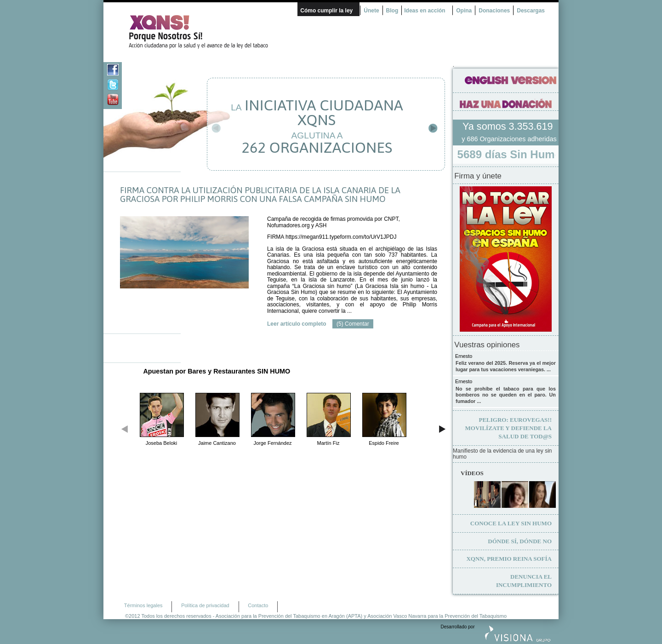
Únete (371, 11)
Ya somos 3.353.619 (509, 126)
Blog (392, 11)
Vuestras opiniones (487, 345)
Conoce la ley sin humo (511, 523)
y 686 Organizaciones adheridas (509, 139)
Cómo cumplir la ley (326, 11)
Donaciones (494, 11)
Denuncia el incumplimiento (524, 581)
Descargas (531, 11)
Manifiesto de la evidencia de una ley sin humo (502, 454)
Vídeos (472, 473)
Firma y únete (478, 176)
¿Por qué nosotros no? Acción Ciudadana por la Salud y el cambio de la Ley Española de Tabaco (202, 32)
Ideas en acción (425, 11)
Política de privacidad (205, 605)
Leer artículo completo (297, 324)
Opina (464, 11)
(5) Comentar (353, 324)
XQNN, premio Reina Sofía (509, 559)
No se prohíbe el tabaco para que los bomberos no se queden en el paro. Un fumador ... (506, 395)
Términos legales (143, 605)
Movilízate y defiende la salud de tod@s (508, 428)
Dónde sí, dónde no (520, 541)
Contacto (258, 605)
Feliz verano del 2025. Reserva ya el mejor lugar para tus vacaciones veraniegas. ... (506, 366)
